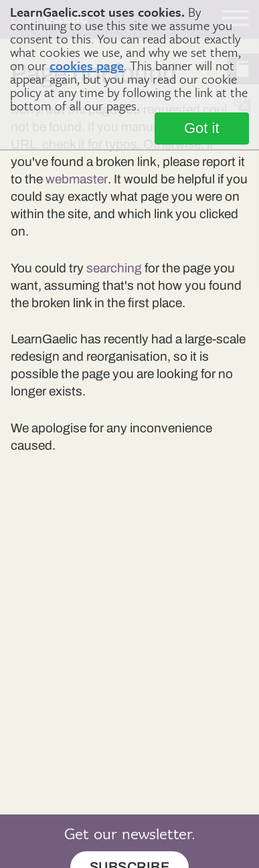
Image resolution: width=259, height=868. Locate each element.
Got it (202, 128)
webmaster (77, 179)
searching (114, 268)
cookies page (87, 65)
